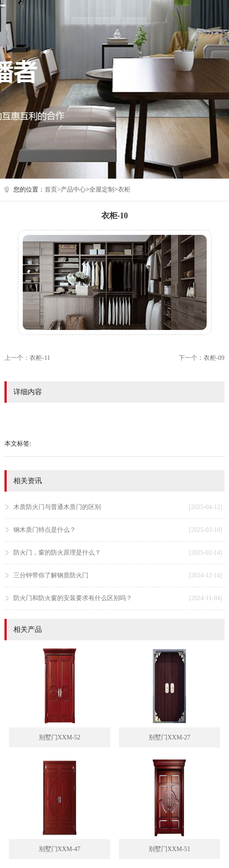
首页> (53, 190)
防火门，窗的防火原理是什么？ (118, 553)
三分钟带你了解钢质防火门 (118, 576)
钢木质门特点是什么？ (118, 530)
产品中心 (73, 190)
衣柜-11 (40, 358)
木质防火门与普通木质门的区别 (118, 507)
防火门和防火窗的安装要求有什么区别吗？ (118, 598)
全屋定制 (102, 190)
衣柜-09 (214, 358)
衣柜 (124, 190)
